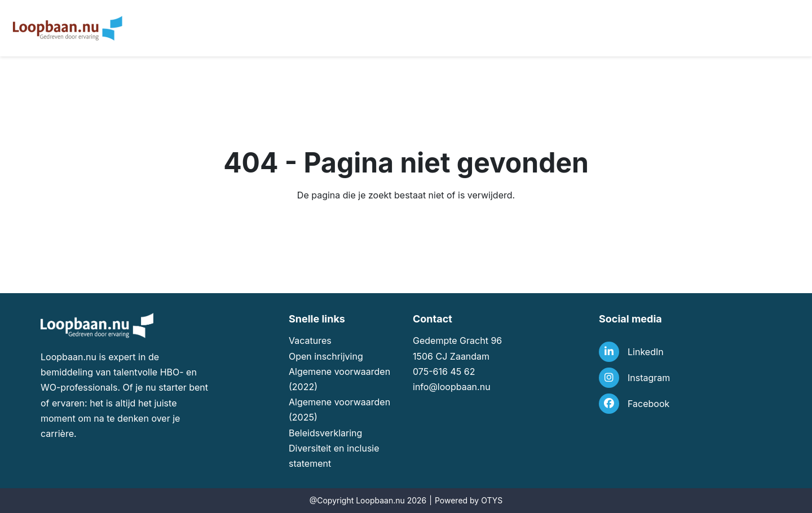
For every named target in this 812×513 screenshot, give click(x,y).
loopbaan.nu (464, 387)
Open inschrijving (326, 356)
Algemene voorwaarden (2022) (339, 379)
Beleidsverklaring (325, 433)
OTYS (492, 500)
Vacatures (310, 340)
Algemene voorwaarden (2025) (339, 410)
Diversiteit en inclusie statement (334, 456)
